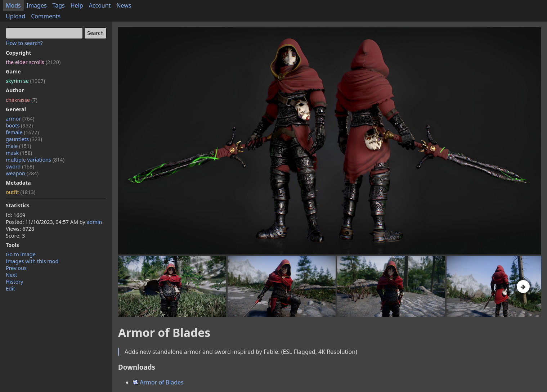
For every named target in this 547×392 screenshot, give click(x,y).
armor (20, 119)
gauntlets (24, 139)
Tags (59, 5)
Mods (13, 5)
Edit (10, 289)
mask (19, 153)
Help (77, 5)
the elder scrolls (33, 62)
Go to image (21, 254)
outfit (21, 192)
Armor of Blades (158, 382)
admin (94, 222)
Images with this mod (32, 261)
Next (12, 275)
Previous (16, 268)
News (124, 5)
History (14, 282)
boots (19, 125)
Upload (15, 16)
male (18, 146)
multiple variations (35, 160)
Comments (46, 16)
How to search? (24, 43)
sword (20, 166)
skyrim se (25, 81)
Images (37, 5)
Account (100, 5)
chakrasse (22, 100)
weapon (22, 173)
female (22, 132)
